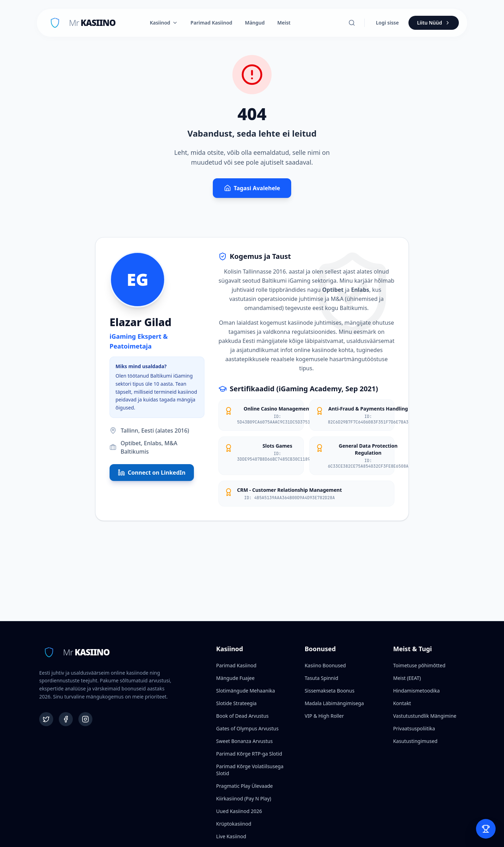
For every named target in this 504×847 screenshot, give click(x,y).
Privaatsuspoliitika (414, 728)
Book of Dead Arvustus (243, 716)
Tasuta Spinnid (321, 678)
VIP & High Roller (324, 716)
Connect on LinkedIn (152, 473)
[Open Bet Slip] (486, 829)
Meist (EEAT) (407, 678)
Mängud (255, 23)
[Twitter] (46, 719)
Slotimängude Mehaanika (246, 691)
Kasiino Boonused (325, 665)
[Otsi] (352, 23)
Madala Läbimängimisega (334, 703)
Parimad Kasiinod (211, 23)
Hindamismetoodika (416, 691)
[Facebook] (66, 719)
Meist (284, 23)
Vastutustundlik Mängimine (425, 716)
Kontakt (402, 703)
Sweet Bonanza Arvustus (245, 741)
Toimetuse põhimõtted (419, 665)
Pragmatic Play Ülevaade (245, 786)
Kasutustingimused (415, 741)
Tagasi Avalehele (252, 188)
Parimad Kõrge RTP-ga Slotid (249, 754)
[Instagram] (85, 719)
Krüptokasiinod (234, 824)
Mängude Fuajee (236, 678)
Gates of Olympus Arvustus (247, 728)
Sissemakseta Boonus (329, 691)
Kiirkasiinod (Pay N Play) (244, 798)
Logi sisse (387, 23)
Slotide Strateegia (237, 703)
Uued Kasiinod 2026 (239, 811)
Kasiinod (164, 23)
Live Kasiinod (231, 836)
